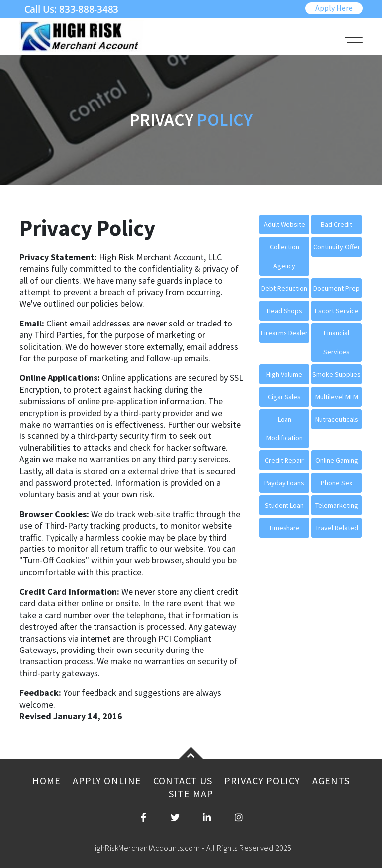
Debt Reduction (284, 288)
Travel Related (337, 528)
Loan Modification (285, 429)
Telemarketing (337, 505)
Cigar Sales (284, 397)
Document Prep (336, 288)
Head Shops (285, 311)
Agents (331, 781)
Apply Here (334, 8)
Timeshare (284, 528)
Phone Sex (336, 483)
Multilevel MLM (337, 397)
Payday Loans (284, 483)
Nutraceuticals (337, 419)
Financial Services (336, 342)
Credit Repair (284, 460)
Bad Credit (336, 224)
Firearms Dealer (284, 333)
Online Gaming (337, 460)
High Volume (284, 374)
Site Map (191, 794)
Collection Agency (285, 256)
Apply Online (107, 781)
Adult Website (285, 224)
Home (47, 781)
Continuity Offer (337, 247)
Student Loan (284, 505)
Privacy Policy (262, 781)
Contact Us (183, 781)
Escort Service (337, 311)
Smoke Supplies (336, 374)
